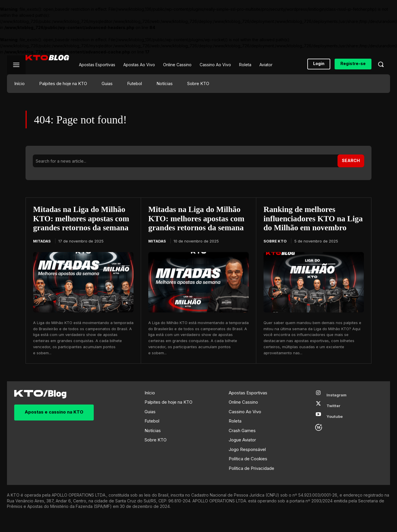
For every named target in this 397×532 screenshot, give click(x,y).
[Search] (351, 161)
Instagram (336, 405)
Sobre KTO (275, 251)
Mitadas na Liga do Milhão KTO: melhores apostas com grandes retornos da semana (82, 219)
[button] (381, 64)
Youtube (335, 426)
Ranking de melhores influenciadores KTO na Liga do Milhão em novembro (305, 224)
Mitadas (42, 242)
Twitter (333, 416)
